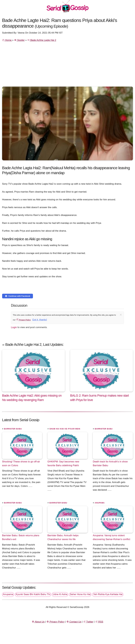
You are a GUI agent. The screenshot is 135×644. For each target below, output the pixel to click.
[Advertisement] (68, 65)
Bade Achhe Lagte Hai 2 (42, 40)
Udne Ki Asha (60, 594)
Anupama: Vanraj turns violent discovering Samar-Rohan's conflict (111, 537)
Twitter (88, 622)
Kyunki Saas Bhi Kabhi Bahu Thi (33, 594)
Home (7, 40)
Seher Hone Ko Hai (80, 594)
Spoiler (19, 40)
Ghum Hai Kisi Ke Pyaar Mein (65, 429)
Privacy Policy (23, 320)
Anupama (100, 503)
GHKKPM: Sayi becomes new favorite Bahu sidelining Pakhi (63, 463)
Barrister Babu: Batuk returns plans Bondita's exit (21, 537)
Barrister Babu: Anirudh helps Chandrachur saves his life (63, 537)
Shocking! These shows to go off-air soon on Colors (21, 463)
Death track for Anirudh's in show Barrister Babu (110, 463)
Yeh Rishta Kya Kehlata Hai (108, 594)
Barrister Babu (13, 429)
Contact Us (74, 622)
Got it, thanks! (40, 320)
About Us (38, 622)
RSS (99, 622)
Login (14, 327)
